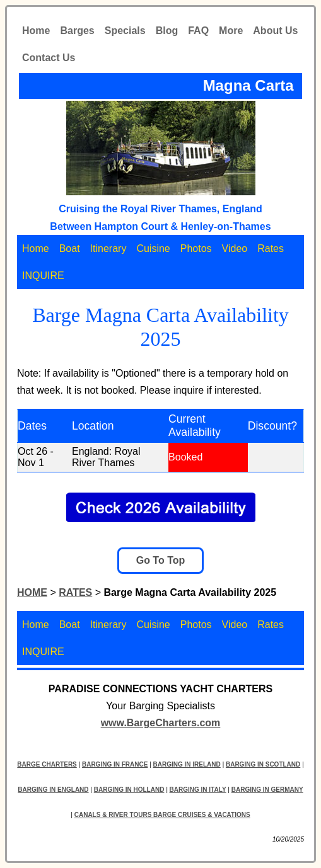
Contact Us (49, 58)
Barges (77, 31)
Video (235, 248)
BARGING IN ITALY (198, 790)
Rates (271, 248)
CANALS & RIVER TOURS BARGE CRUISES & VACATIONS (162, 815)
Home (36, 31)
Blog (167, 31)
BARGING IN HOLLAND (129, 790)
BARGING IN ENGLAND (53, 790)
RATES (75, 592)
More (231, 31)
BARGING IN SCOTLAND (263, 764)
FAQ (198, 31)
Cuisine (153, 248)
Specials (125, 31)
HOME (32, 592)
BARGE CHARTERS (47, 764)
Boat (70, 248)
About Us (275, 31)
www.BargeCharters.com (161, 723)
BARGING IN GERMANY (267, 790)
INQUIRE (43, 276)
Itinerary (108, 248)
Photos (196, 248)
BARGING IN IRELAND (187, 764)
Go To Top (161, 560)
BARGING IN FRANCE (115, 764)
